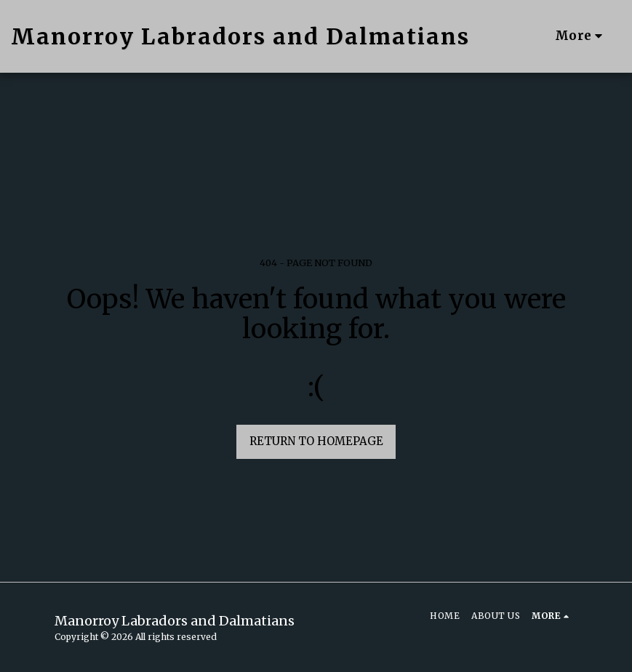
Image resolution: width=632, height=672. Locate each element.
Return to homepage (316, 441)
